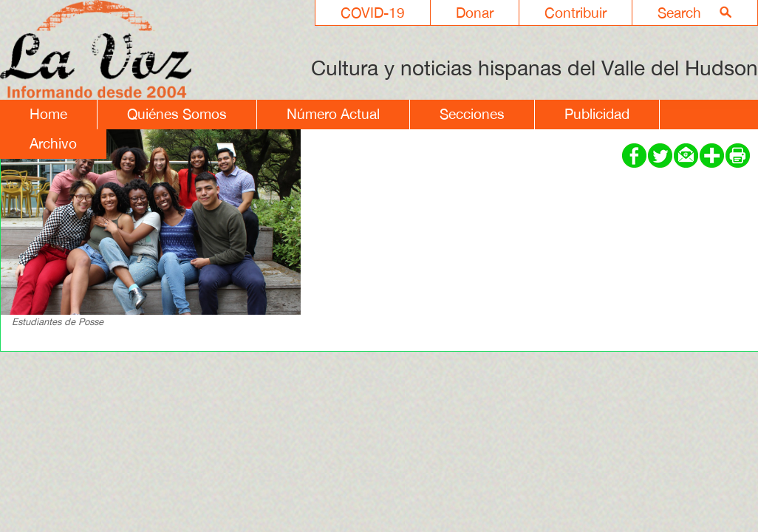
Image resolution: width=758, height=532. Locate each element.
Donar (475, 13)
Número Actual (333, 114)
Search (679, 13)
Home (48, 114)
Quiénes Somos (177, 114)
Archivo (53, 143)
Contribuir (576, 13)
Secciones (472, 114)
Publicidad (597, 114)
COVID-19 (373, 13)
